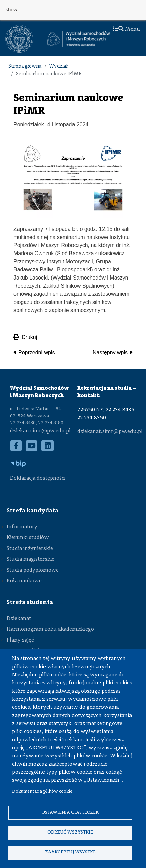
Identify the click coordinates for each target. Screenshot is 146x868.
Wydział (58, 66)
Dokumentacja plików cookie (42, 791)
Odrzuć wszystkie (70, 832)
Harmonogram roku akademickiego (50, 629)
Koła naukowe (24, 581)
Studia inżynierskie (30, 549)
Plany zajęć (20, 640)
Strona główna (25, 66)
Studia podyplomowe (33, 570)
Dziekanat (19, 619)
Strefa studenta (30, 602)
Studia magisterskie (31, 559)
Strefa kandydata (33, 511)
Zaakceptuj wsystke (70, 852)
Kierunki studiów (28, 538)
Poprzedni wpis (37, 352)
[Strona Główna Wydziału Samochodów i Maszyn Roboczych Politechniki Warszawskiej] (78, 39)
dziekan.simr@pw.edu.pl (40, 431)
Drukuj (25, 337)
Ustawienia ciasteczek (70, 812)
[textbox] (23, 39)
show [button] (11, 10)
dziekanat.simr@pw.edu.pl (110, 432)
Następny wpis (110, 352)
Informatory (22, 527)
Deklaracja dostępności (38, 478)
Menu (126, 29)
